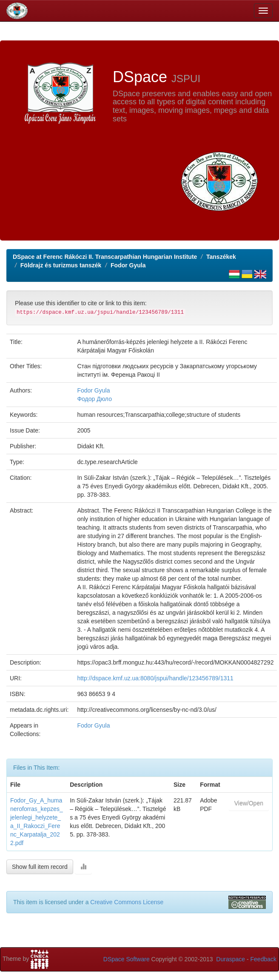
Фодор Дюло (94, 399)
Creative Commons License (127, 902)
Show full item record (40, 867)
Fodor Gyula (128, 265)
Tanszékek (221, 257)
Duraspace (231, 959)
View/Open (249, 803)
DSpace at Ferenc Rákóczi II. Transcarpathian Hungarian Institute (105, 257)
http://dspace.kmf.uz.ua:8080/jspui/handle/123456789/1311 (155, 678)
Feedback (263, 959)
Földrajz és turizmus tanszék (61, 265)
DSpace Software (127, 959)
